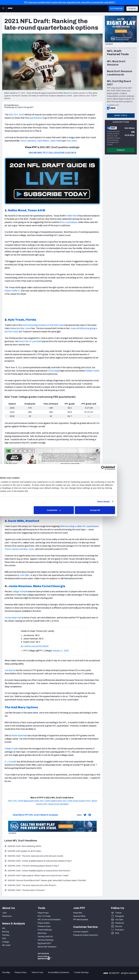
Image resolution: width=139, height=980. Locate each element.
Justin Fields (56, 141)
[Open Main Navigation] (3, 9)
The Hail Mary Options (21, 707)
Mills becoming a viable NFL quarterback (79, 526)
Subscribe (78, 913)
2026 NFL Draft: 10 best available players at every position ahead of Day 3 (38, 861)
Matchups (42, 933)
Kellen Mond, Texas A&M (27, 210)
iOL (52, 153)
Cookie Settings (81, 972)
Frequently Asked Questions (86, 935)
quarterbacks (36, 118)
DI (56, 153)
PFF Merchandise (81, 920)
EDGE (61, 153)
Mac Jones (29, 549)
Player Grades (44, 923)
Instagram (120, 916)
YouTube (119, 920)
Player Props (43, 913)
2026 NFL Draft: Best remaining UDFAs (23, 846)
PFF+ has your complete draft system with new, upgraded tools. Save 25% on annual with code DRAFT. (70, 2)
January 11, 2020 (61, 651)
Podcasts (119, 930)
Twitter (118, 913)
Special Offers (79, 916)
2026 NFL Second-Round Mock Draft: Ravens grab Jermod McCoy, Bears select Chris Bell (45, 880)
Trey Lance (71, 141)
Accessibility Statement (59, 972)
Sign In (132, 9)
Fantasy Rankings (46, 940)
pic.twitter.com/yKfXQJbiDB (35, 646)
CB (72, 153)
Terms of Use (37, 972)
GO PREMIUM (116, 9)
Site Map (6, 972)
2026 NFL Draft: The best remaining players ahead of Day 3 (32, 866)
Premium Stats (44, 926)
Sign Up (121, 150)
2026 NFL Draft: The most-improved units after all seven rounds (34, 856)
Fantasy (6, 935)
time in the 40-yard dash (30, 341)
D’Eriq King (53, 371)
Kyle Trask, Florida (22, 320)
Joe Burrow (10, 670)
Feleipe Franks (92, 371)
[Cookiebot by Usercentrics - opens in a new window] (117, 468)
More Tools (121, 115)
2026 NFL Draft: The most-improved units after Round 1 (30, 885)
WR (39, 153)
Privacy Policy (21, 972)
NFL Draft (6, 945)
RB (35, 153)
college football (20, 591)
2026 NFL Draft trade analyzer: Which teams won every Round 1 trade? (37, 876)
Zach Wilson (43, 141)
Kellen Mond (72, 216)
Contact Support (81, 932)
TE (44, 153)
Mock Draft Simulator (47, 947)
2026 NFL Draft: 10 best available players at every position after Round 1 (37, 871)
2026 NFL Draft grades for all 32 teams (23, 851)
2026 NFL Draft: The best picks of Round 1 (25, 890)
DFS (4, 938)
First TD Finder (44, 916)
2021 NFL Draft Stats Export (71, 801)
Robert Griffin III (12, 291)
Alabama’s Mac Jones (20, 328)
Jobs (4, 913)
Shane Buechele (19, 736)
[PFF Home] (10, 9)
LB (67, 153)
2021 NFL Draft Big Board (21, 801)
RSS (117, 933)
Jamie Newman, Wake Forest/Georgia (37, 586)
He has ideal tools (13, 618)
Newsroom (7, 916)
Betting (6, 932)
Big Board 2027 (45, 943)
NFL (4, 928)
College (6, 942)
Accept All (109, 510)
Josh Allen (25, 575)
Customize (69, 510)
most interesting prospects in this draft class (43, 325)
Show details (117, 501)
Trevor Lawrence (28, 141)
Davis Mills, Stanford (23, 521)
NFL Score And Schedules (49, 920)
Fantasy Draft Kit (45, 937)
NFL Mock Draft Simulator (56, 804)
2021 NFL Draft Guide (45, 801)
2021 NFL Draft (16, 115)
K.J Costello (11, 762)
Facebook (120, 923)
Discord (119, 926)
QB (30, 153)
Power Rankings (45, 930)
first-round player (69, 222)
